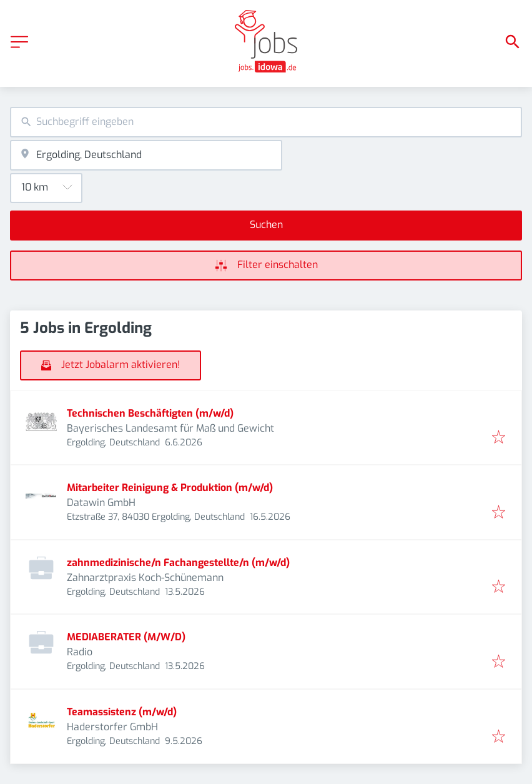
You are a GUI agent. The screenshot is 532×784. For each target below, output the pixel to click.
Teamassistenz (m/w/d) (122, 712)
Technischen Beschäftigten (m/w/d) (150, 413)
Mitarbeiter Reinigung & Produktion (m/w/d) (170, 488)
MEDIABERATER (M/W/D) (126, 637)
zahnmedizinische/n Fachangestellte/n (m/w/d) (178, 563)
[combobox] (266, 122)
